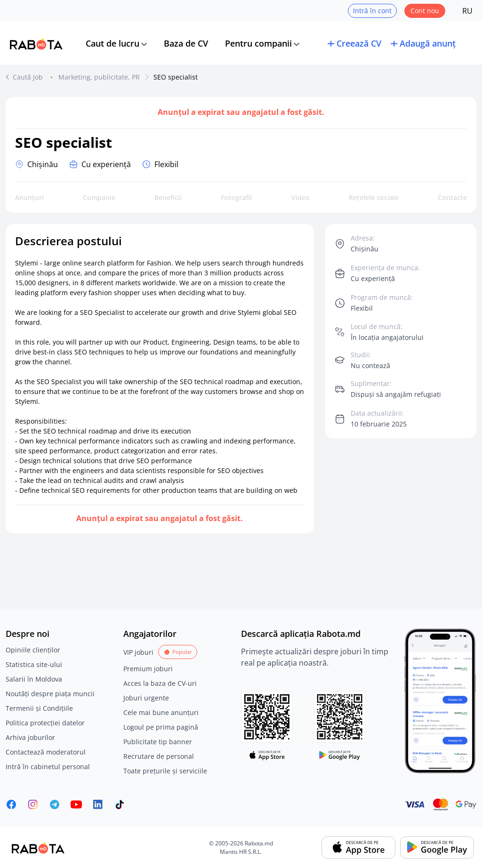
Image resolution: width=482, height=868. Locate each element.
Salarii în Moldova (34, 679)
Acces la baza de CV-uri (160, 683)
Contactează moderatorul (46, 752)
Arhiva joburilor (30, 737)
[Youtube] (76, 804)
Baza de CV (186, 43)
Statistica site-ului (34, 664)
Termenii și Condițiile (39, 708)
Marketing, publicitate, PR (99, 77)
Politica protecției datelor (45, 723)
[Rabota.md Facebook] (11, 804)
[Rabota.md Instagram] (33, 804)
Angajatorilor (150, 634)
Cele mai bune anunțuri (161, 712)
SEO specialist (176, 77)
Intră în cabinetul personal (48, 767)
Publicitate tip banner (158, 742)
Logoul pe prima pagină (161, 727)
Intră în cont (372, 11)
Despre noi (28, 634)
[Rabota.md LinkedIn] (98, 804)
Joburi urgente (146, 698)
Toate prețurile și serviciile (165, 771)
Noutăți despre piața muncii (50, 694)
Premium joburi (148, 669)
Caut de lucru (112, 43)
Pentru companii (258, 43)
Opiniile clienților (33, 650)
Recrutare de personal (159, 756)
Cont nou (425, 11)
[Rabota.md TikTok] (120, 804)
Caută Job (29, 77)
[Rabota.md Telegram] (55, 804)
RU (467, 11)
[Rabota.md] (36, 44)
